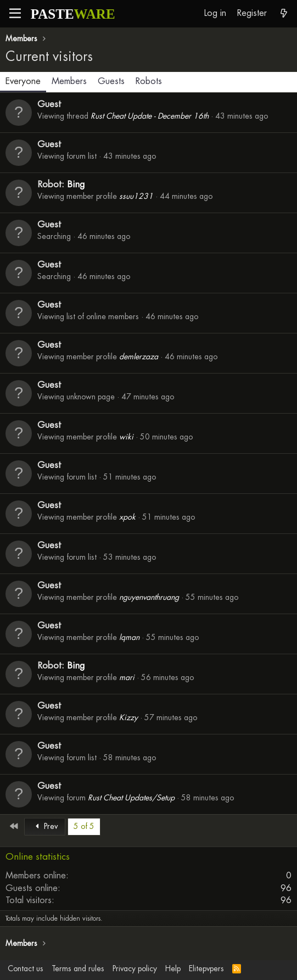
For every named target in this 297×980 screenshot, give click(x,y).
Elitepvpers (206, 968)
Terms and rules (78, 968)
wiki (126, 437)
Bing (76, 184)
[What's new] (284, 13)
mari (127, 677)
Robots (149, 81)
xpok (127, 517)
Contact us (26, 968)
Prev (45, 826)
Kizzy (128, 717)
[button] (15, 14)
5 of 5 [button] (84, 826)
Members (69, 81)
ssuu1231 (136, 196)
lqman (129, 637)
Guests (111, 81)
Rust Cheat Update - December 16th (150, 116)
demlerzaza (139, 357)
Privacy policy (135, 968)
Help (173, 968)
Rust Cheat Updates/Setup (131, 798)
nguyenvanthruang (149, 597)
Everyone (23, 81)
